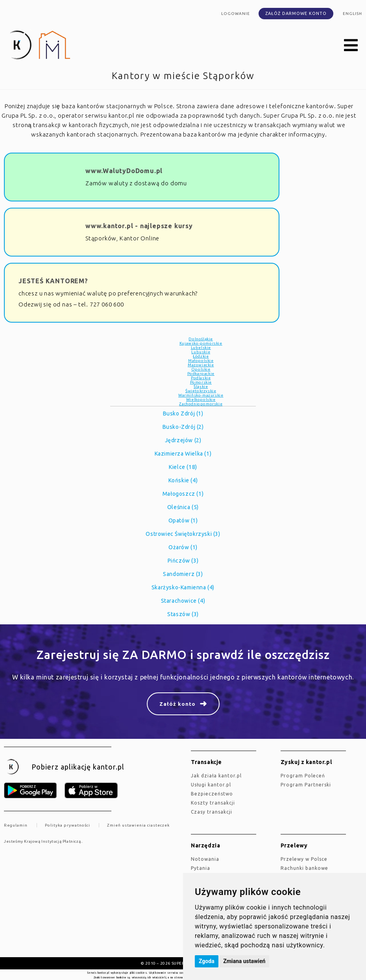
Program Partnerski (306, 785)
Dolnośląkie (201, 339)
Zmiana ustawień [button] (244, 961)
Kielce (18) (183, 467)
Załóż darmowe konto (296, 13)
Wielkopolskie (201, 400)
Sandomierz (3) (183, 574)
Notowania (205, 859)
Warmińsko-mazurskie (201, 395)
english (352, 14)
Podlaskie (201, 378)
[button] (351, 46)
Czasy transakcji (212, 812)
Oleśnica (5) (183, 507)
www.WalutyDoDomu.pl (124, 171)
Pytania (201, 868)
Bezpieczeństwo (212, 794)
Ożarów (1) (183, 547)
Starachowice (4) (183, 601)
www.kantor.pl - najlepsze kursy (139, 226)
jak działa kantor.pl (216, 776)
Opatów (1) (183, 520)
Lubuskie (201, 352)
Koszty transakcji (213, 803)
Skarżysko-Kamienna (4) (183, 587)
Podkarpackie (201, 374)
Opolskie (201, 369)
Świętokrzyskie (201, 391)
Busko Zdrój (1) (183, 413)
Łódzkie (201, 356)
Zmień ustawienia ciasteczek (138, 825)
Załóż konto (177, 704)
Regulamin (16, 825)
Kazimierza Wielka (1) (183, 454)
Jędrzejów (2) (183, 440)
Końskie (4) (183, 480)
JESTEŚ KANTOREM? (53, 281)
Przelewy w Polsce (304, 859)
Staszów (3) (183, 614)
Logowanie (236, 14)
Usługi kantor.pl (211, 785)
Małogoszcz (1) (183, 494)
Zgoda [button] (207, 961)
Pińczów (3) (183, 561)
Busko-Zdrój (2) (183, 427)
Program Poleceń (303, 776)
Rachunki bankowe (304, 868)
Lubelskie (201, 348)
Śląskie (201, 387)
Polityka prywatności (67, 825)
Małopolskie (201, 361)
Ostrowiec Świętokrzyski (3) (183, 534)
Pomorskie (201, 382)
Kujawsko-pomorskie (201, 343)
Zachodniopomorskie (201, 404)
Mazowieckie (201, 365)
